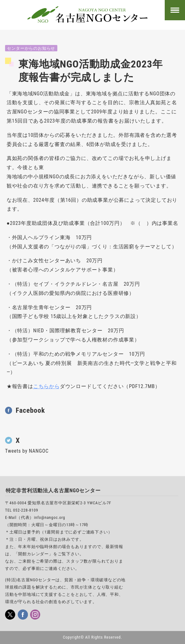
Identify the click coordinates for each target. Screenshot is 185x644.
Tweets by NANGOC (27, 451)
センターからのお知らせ (31, 48)
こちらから (47, 386)
